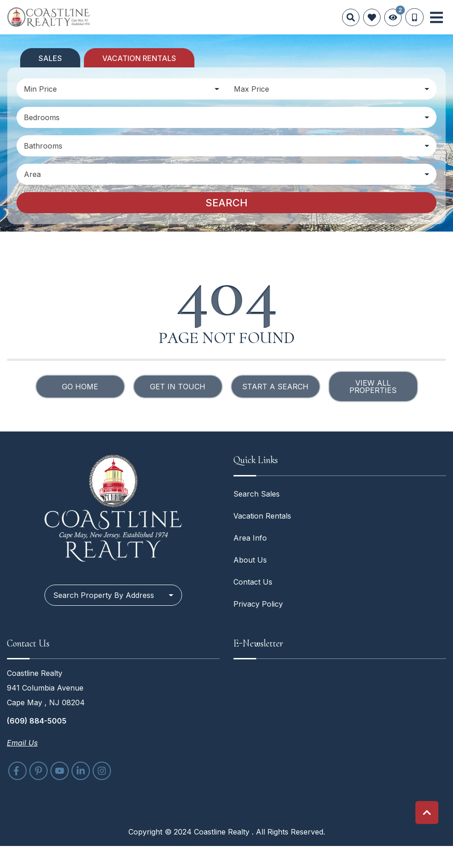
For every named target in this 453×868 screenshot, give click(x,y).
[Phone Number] (414, 17)
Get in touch (178, 387)
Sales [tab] (50, 58)
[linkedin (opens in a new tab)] (81, 771)
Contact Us (253, 582)
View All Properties (373, 387)
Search (226, 203)
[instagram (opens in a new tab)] (102, 771)
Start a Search (275, 387)
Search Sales (257, 494)
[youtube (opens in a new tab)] (60, 771)
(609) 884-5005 (37, 721)
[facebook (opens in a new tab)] (17, 771)
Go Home (80, 387)
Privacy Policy (258, 604)
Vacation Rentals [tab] (139, 58)
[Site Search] (351, 17)
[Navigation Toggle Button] (436, 17)
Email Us (22, 743)
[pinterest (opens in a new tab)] (39, 771)
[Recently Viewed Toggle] (393, 17)
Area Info (250, 538)
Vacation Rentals (262, 516)
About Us (250, 560)
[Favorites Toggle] (372, 17)
